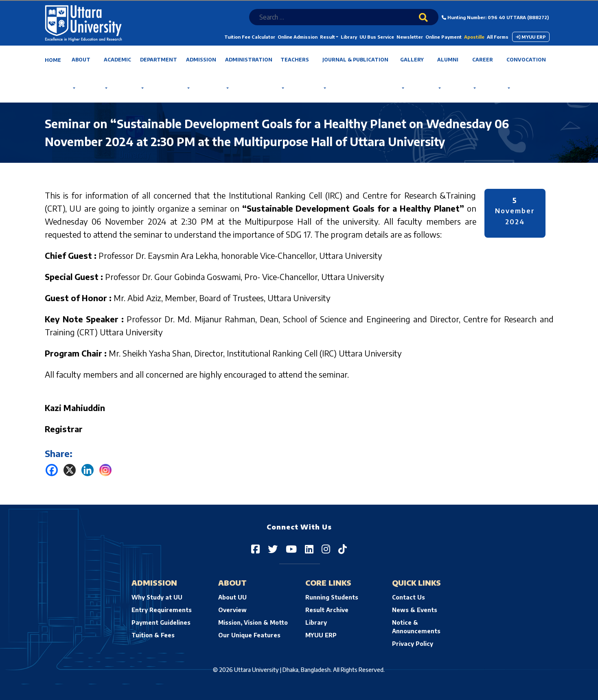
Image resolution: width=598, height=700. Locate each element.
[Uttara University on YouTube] (291, 549)
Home (53, 60)
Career (483, 60)
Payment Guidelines (161, 622)
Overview (232, 610)
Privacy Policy (413, 644)
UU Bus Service (377, 37)
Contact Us (409, 597)
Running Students (332, 597)
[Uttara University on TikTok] (343, 549)
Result (327, 37)
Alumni (448, 60)
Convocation (526, 60)
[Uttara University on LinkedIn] (309, 549)
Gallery (412, 60)
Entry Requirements (162, 610)
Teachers (295, 60)
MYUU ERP (531, 37)
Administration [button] (249, 60)
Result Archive (327, 610)
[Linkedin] (88, 470)
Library (349, 37)
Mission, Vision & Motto (253, 622)
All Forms (498, 37)
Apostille (474, 37)
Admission (201, 60)
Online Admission (298, 37)
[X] (70, 470)
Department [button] (159, 60)
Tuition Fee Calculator (250, 37)
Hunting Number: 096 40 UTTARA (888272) (495, 17)
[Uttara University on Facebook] (255, 549)
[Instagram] (105, 470)
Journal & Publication (355, 60)
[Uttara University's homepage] (84, 23)
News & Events (415, 610)
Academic (117, 60)
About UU (232, 597)
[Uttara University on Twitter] (273, 549)
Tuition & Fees (153, 635)
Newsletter (410, 37)
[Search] (429, 23)
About (81, 60)
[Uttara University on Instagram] (326, 549)
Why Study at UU (157, 597)
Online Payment (444, 37)
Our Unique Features (249, 635)
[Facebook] (52, 470)
